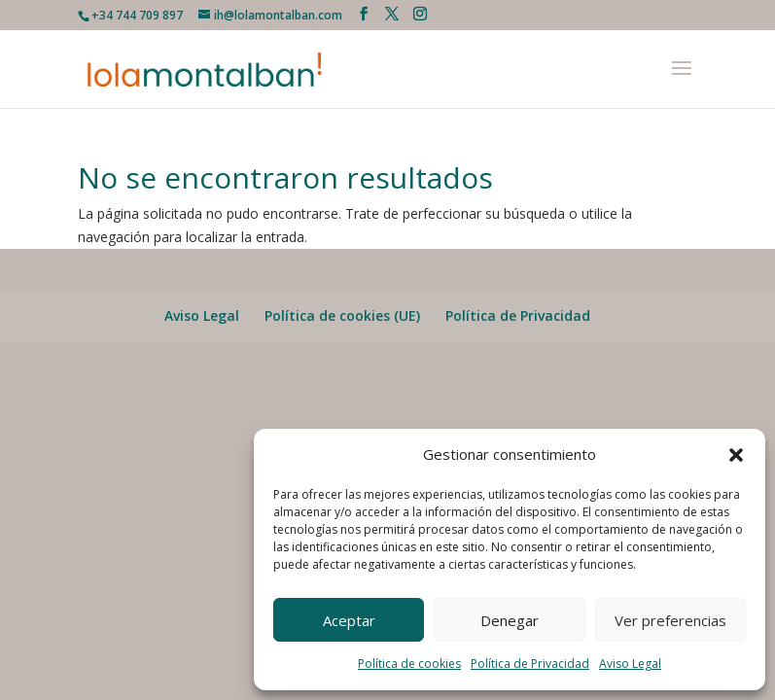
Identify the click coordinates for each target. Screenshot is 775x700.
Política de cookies (409, 664)
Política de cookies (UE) (342, 315)
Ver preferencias (670, 620)
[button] (736, 455)
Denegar (510, 620)
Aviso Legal (630, 664)
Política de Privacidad (530, 664)
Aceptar (349, 620)
